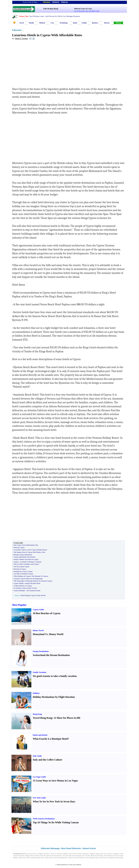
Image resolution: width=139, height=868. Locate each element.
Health (31, 23)
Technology (64, 23)
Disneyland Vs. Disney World (48, 634)
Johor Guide (26, 858)
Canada (97, 858)
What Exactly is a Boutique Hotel (50, 739)
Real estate (104, 854)
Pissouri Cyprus (19, 547)
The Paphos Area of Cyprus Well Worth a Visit (29, 552)
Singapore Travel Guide (83, 856)
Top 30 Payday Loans (36, 16)
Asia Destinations (57, 856)
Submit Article (89, 848)
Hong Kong (37, 714)
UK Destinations (108, 856)
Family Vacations (40, 672)
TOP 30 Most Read (51, 9)
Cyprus (16, 562)
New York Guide (39, 798)
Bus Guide (46, 856)
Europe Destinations (41, 651)
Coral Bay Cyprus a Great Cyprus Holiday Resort (30, 550)
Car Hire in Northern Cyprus (23, 574)
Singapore (47, 2)
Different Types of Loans (83, 9)
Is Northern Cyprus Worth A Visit (25, 588)
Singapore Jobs (18, 859)
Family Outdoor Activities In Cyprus (26, 559)
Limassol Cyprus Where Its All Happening (28, 579)
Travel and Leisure (31, 854)
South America (104, 858)
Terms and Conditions (75, 865)
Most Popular (19, 605)
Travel (22, 23)
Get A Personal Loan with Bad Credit (87, 11)
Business (95, 23)
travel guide (68, 856)
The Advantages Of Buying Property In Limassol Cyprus (33, 581)
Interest (107, 23)
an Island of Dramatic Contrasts (31, 562)
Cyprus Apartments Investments (25, 557)
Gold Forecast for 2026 (53, 16)
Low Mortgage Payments (71, 16)
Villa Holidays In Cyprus (22, 576)
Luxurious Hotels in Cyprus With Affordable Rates (47, 35)
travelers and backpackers (60, 858)
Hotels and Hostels (40, 735)
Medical (42, 23)
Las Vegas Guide (39, 777)
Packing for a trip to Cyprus (23, 571)
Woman (118, 23)
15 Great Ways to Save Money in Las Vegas (55, 781)
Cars (52, 23)
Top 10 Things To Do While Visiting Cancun (56, 822)
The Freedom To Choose (40, 576)
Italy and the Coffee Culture (48, 760)
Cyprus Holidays (19, 590)
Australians (120, 858)
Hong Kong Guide (35, 858)
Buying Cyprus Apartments (23, 555)
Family (84, 23)
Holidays (36, 693)
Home (75, 23)
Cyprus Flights (19, 583)
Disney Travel (38, 630)
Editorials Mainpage (50, 848)
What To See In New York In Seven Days (54, 802)
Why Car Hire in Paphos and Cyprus (26, 564)
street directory (73, 854)
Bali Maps (100, 856)
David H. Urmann (21, 38)
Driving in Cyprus (20, 569)
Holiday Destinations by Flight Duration (54, 697)
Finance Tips (24, 16)
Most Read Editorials (71, 848)
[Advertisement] (37, 64)
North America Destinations (44, 819)
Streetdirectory (64, 865)
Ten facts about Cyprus (22, 567)
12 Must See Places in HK (67, 718)
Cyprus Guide (38, 610)
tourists (77, 858)
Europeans (111, 858)
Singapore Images (95, 854)
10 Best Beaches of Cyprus (23, 586)
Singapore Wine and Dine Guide (34, 856)
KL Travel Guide (118, 856)
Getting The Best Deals (32, 583)
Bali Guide (94, 856)
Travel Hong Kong (43, 718)
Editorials (17, 30)
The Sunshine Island (33, 590)
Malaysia (64, 2)
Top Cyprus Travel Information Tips (26, 545)
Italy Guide (37, 756)
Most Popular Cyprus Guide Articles (33, 595)
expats (70, 858)
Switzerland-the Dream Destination (51, 655)
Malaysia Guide (18, 858)
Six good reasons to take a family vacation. (55, 676)
